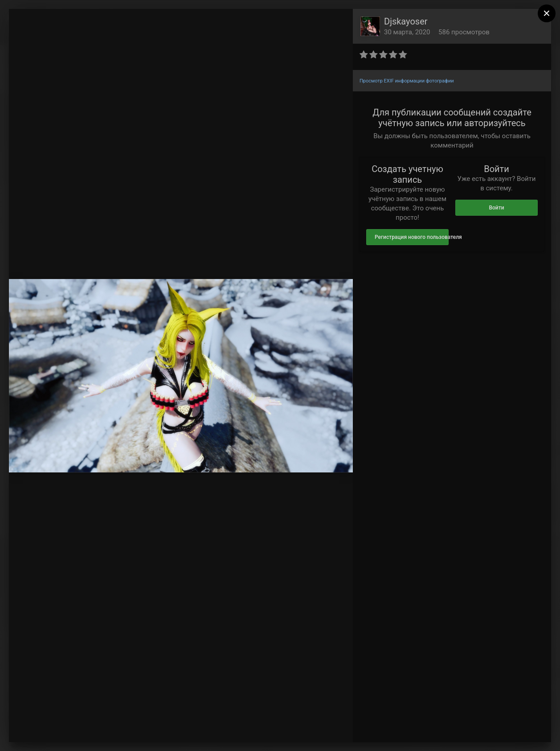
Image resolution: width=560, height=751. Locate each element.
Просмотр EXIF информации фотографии (407, 81)
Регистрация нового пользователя (412, 237)
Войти (496, 208)
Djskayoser (406, 21)
